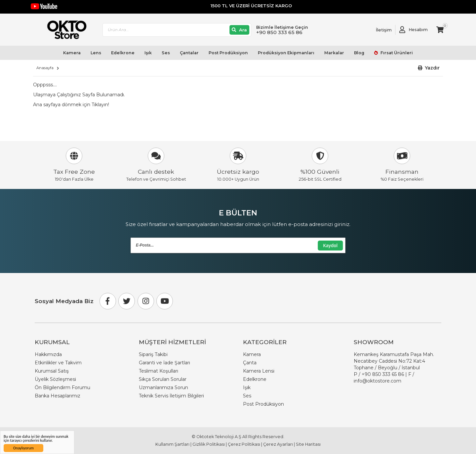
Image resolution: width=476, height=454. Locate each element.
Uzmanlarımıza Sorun (163, 387)
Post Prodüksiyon (228, 53)
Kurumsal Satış (52, 371)
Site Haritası (308, 444)
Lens (96, 53)
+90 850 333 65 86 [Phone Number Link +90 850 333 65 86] (383, 374)
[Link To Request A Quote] (379, 30)
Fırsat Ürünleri (396, 53)
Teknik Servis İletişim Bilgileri (171, 396)
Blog (359, 53)
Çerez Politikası (244, 444)
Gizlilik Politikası (209, 444)
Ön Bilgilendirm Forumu (62, 387)
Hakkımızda (48, 354)
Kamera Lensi (259, 371)
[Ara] (239, 30)
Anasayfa (45, 68)
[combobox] (177, 30)
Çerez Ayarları (278, 444)
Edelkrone (123, 53)
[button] (429, 68)
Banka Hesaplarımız (58, 396)
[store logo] (64, 30)
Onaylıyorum (23, 448)
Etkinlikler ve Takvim (58, 363)
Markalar (334, 53)
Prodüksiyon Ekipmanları (286, 53)
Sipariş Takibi (153, 354)
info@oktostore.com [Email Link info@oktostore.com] (377, 381)
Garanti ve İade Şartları (164, 363)
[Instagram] (146, 301)
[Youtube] (165, 301)
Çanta (250, 363)
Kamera (72, 53)
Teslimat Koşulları (159, 371)
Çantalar (189, 53)
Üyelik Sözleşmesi (55, 379)
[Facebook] (108, 301)
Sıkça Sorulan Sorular (163, 379)
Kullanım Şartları (172, 444)
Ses (166, 53)
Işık (148, 53)
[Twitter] (127, 301)
